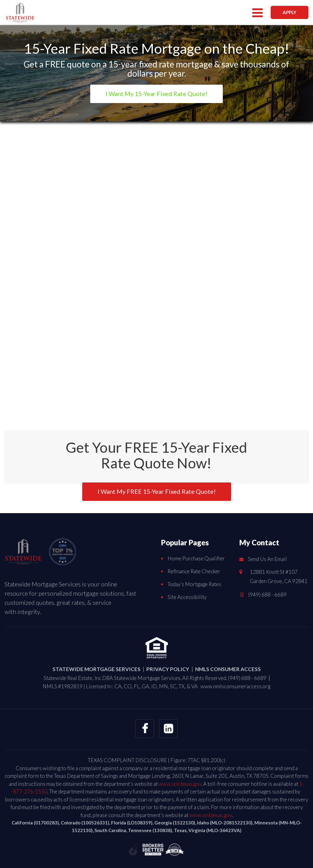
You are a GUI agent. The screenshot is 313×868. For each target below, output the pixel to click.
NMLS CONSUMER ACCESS (228, 669)
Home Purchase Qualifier (196, 558)
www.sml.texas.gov (180, 784)
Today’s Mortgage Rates (194, 584)
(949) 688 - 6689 (267, 595)
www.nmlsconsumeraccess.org (235, 686)
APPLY (290, 12)
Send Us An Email (267, 559)
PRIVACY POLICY (168, 669)
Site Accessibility (187, 597)
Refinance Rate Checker (194, 571)
